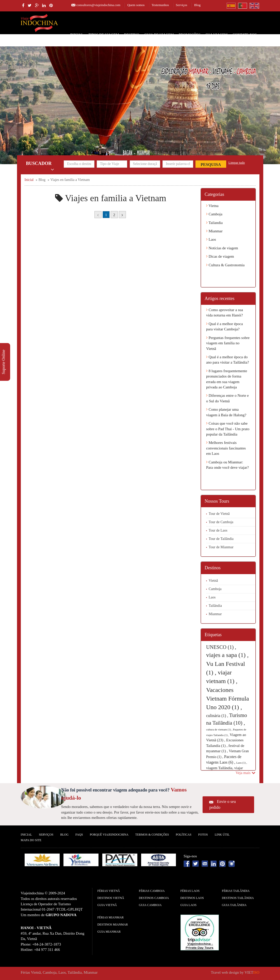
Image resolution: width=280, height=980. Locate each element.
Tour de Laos (218, 530)
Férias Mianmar (111, 917)
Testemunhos (160, 5)
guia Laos (189, 905)
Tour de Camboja (221, 522)
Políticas (183, 835)
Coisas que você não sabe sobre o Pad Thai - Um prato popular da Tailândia (228, 429)
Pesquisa (211, 165)
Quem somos (136, 5)
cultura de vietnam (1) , (220, 729)
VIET (252, 972)
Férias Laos (190, 891)
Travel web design (225, 972)
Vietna (212, 206)
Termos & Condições (152, 835)
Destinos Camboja (154, 898)
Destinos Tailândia (238, 898)
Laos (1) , (242, 763)
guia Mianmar (109, 932)
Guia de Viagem (159, 35)
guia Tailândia (234, 905)
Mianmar (214, 231)
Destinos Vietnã (111, 898)
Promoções (190, 35)
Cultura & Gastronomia (225, 265)
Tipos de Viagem (104, 35)
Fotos (203, 835)
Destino (132, 35)
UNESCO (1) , (221, 647)
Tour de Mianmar (221, 547)
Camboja (214, 214)
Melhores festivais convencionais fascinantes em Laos (226, 448)
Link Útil (222, 835)
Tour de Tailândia (221, 539)
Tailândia (215, 606)
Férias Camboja (152, 891)
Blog (197, 5)
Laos (211, 239)
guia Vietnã (107, 905)
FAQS (79, 835)
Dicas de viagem (220, 256)
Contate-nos (245, 35)
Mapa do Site (31, 840)
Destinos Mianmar (113, 925)
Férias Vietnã (109, 891)
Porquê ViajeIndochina (109, 835)
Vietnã (213, 581)
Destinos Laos (192, 898)
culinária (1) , (218, 716)
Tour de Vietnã (219, 514)
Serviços (182, 5)
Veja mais (245, 773)
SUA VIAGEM (217, 35)
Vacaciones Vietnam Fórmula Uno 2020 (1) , (228, 699)
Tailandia (214, 223)
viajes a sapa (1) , (227, 655)
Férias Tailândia (236, 891)
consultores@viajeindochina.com (98, 5)
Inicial (77, 35)
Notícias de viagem (222, 248)
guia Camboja (150, 905)
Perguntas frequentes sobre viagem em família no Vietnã (228, 343)
